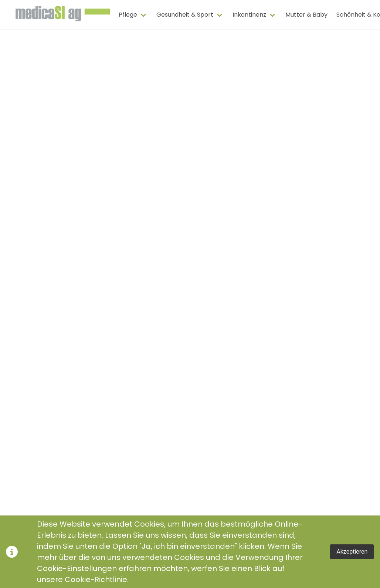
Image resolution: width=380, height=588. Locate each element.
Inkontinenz (249, 15)
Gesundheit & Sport (185, 15)
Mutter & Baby (306, 15)
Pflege (128, 15)
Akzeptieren (352, 552)
